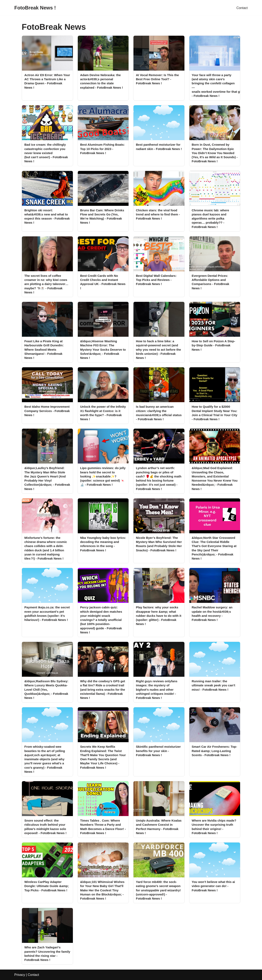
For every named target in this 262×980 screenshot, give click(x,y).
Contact (242, 8)
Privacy (20, 975)
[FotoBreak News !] (35, 8)
